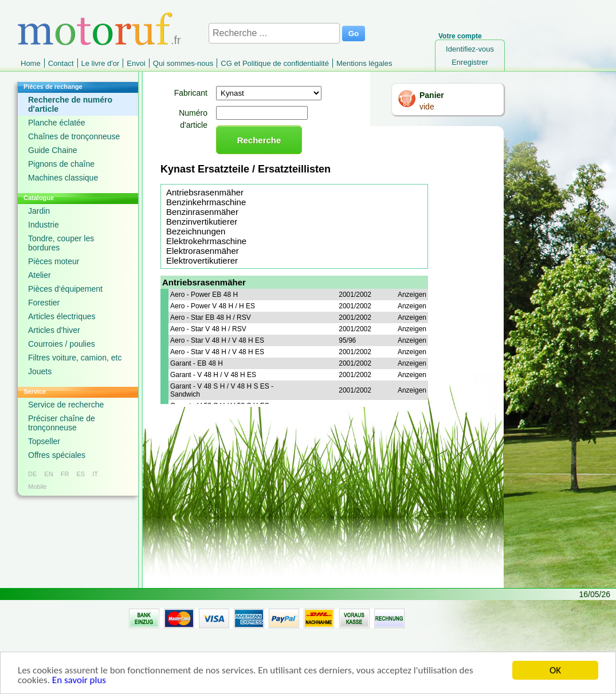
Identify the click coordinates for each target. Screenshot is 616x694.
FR (65, 474)
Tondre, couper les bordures (61, 243)
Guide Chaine (53, 150)
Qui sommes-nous (183, 63)
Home (31, 63)
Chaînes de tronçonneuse (74, 136)
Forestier (44, 303)
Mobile (37, 487)
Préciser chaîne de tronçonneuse (62, 423)
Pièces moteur (54, 261)
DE (32, 474)
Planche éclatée (57, 123)
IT (95, 474)
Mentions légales (364, 63)
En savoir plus (79, 683)
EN (48, 474)
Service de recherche (66, 405)
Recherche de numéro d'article (70, 104)
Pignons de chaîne (61, 164)
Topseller (44, 441)
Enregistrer (470, 62)
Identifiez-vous (470, 49)
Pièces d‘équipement (65, 289)
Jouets (40, 371)
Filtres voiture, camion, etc (75, 358)
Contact (61, 63)
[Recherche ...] (274, 33)
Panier (432, 95)
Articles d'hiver (54, 330)
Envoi (136, 63)
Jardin (39, 211)
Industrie (44, 225)
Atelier (40, 275)
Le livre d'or (101, 63)
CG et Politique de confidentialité (275, 63)
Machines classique (63, 178)
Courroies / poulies (62, 344)
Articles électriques (62, 316)
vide (427, 107)
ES (81, 474)
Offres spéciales (57, 455)
